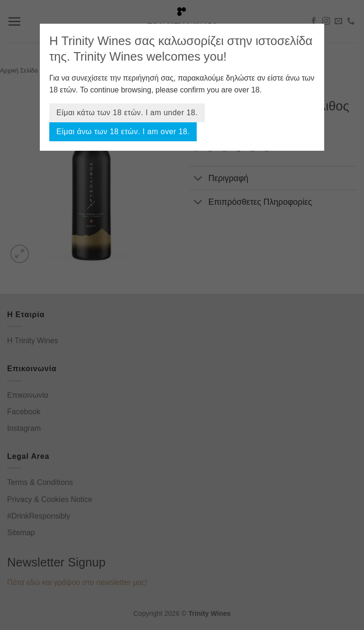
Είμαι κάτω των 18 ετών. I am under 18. (127, 113)
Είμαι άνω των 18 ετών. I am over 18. (123, 132)
